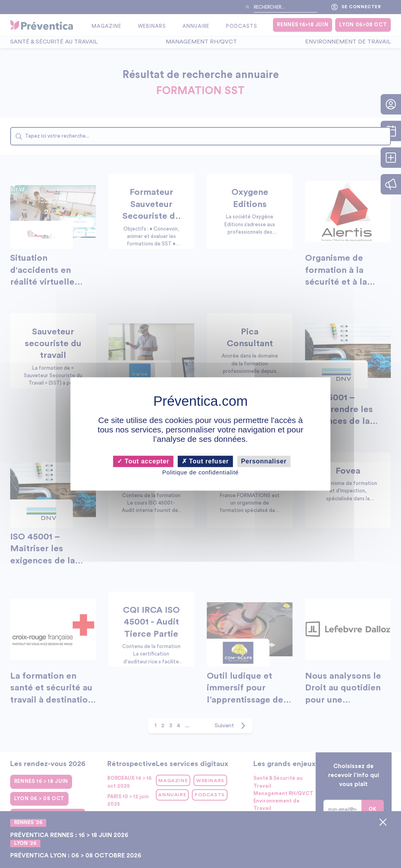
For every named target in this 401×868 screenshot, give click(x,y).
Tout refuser (205, 461)
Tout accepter (143, 461)
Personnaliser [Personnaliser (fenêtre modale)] (264, 461)
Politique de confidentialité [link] (200, 472)
